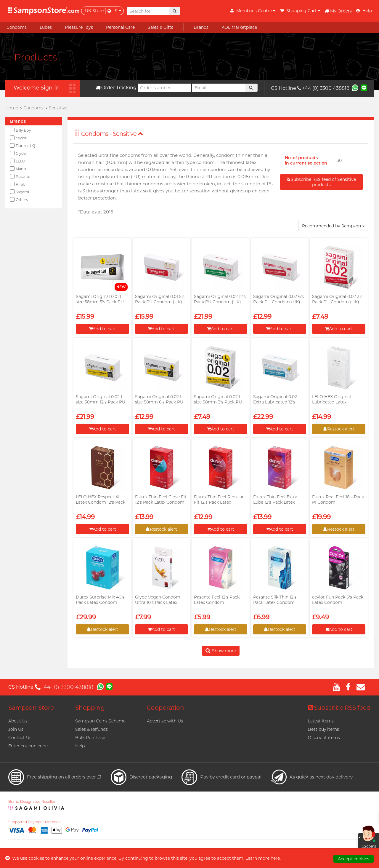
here (275, 858)
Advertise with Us (165, 721)
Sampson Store (31, 708)
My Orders (338, 11)
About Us (18, 721)
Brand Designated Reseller (32, 802)
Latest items (321, 721)
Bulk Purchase (90, 738)
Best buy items (323, 729)
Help (80, 746)
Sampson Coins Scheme (100, 721)
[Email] (219, 88)
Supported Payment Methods (34, 822)
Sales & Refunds (91, 729)
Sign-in (50, 88)
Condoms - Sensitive (112, 134)
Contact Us (20, 738)
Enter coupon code (28, 746)
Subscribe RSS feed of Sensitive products (321, 182)
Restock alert (339, 429)
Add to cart (102, 329)
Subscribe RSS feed (339, 708)
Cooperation (166, 708)
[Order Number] (164, 88)
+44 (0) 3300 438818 (323, 88)
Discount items (324, 738)
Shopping (90, 708)
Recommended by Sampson (333, 226)
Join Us (16, 729)
